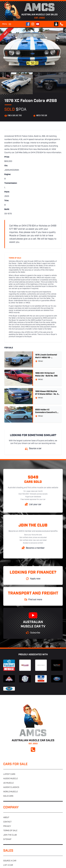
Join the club (10, 835)
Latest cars (9, 774)
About (6, 818)
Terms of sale (10, 831)
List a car (8, 865)
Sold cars (8, 796)
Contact (7, 822)
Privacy (7, 826)
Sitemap (7, 839)
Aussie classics (11, 787)
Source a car (10, 861)
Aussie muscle (10, 779)
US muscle (8, 783)
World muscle (10, 792)
